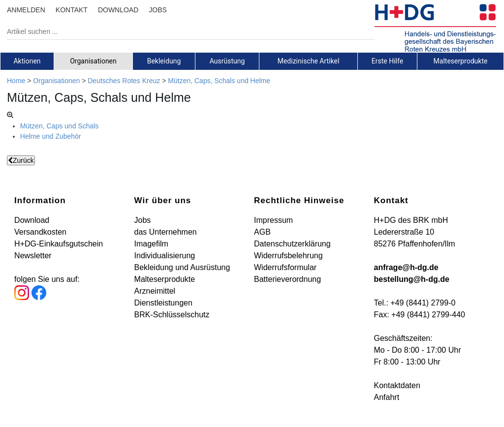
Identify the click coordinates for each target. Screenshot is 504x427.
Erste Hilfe (387, 61)
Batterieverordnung (287, 279)
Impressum (273, 220)
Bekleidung (164, 61)
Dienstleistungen (163, 303)
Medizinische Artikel (309, 61)
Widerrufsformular (285, 267)
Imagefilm (151, 244)
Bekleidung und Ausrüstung (182, 267)
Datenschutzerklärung (292, 244)
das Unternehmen (166, 232)
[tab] (27, 61)
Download (32, 220)
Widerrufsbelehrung (288, 256)
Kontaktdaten (397, 385)
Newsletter (33, 256)
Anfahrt (386, 397)
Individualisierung (165, 256)
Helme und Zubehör (51, 136)
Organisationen (93, 61)
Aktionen (27, 61)
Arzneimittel (155, 291)
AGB (262, 232)
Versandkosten (40, 232)
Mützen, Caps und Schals (60, 126)
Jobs (143, 220)
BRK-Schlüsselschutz (172, 315)
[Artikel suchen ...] (183, 31)
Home (16, 81)
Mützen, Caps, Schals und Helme (219, 81)
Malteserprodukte (461, 61)
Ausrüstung (227, 61)
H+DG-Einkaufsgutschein (59, 244)
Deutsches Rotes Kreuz (124, 81)
